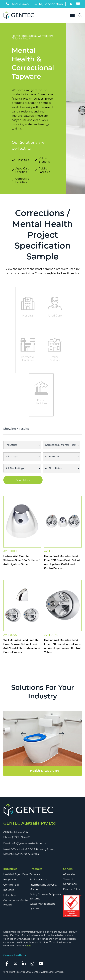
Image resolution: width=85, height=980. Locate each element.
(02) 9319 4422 (21, 837)
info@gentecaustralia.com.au (30, 843)
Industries (29, 36)
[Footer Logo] (42, 810)
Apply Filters (23, 480)
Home (16, 36)
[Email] (78, 4)
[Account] (71, 4)
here (29, 946)
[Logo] (20, 15)
